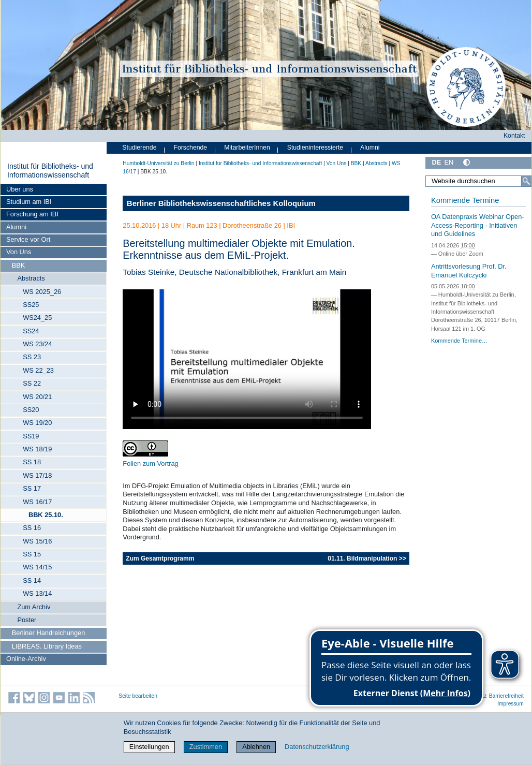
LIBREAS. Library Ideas (47, 646)
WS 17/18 (37, 475)
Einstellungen (149, 747)
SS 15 (32, 554)
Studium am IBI (29, 202)
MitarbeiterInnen (247, 148)
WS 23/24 (37, 344)
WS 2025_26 (42, 292)
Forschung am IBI (32, 214)
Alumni (16, 227)
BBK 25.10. (46, 515)
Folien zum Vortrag (150, 464)
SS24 (31, 331)
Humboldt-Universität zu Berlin (158, 163)
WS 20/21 (37, 397)
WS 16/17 (37, 502)
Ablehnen (256, 747)
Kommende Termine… (459, 341)
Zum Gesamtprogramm (160, 558)
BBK (19, 265)
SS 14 (32, 580)
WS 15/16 (37, 541)
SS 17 (32, 488)
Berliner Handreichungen (49, 633)
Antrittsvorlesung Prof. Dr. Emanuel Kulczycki (469, 271)
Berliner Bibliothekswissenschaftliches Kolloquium (221, 203)
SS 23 (32, 357)
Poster (27, 620)
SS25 (31, 305)
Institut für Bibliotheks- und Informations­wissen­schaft (50, 171)
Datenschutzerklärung (317, 747)
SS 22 (32, 383)
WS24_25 (37, 318)
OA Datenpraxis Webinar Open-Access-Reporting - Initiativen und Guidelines (478, 225)
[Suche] (526, 181)
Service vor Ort (28, 239)
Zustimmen (206, 747)
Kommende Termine (465, 200)
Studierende (139, 148)
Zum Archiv (34, 607)
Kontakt (514, 136)
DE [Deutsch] (436, 162)
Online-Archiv (26, 659)
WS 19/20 (37, 423)
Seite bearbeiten (138, 696)
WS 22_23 (38, 370)
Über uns (20, 189)
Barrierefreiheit (506, 696)
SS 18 (32, 462)
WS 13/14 (37, 593)
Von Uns (19, 252)
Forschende (190, 148)
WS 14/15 (37, 567)
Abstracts (31, 278)
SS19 (31, 436)
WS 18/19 (37, 449)
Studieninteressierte (315, 148)
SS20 (31, 410)
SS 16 (32, 528)
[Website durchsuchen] (478, 181)
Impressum (511, 704)
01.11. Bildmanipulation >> (367, 558)
